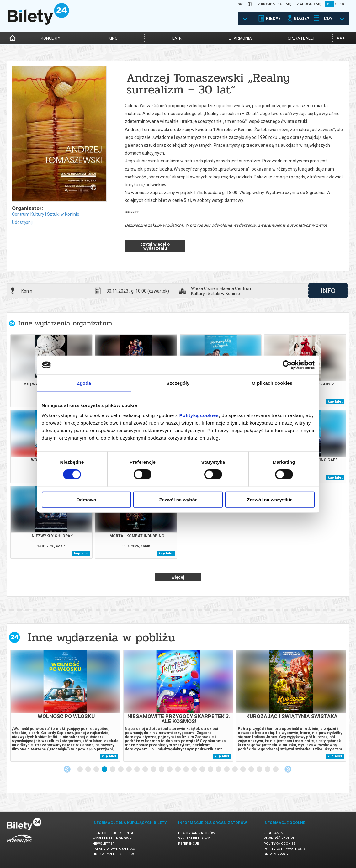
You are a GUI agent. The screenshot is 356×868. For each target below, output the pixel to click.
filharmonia (239, 38)
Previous (67, 769)
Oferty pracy (276, 854)
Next (288, 769)
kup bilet (335, 402)
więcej (178, 577)
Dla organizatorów (197, 833)
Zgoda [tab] (84, 383)
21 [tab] (243, 770)
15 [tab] (194, 770)
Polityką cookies (199, 415)
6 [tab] (121, 770)
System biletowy (194, 838)
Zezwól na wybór (178, 499)
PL (329, 4)
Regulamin (273, 833)
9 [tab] (146, 770)
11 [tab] (162, 770)
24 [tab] (268, 770)
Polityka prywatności (284, 849)
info (328, 291)
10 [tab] (154, 770)
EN (342, 4)
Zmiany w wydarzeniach (115, 849)
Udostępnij (22, 222)
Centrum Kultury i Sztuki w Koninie (46, 214)
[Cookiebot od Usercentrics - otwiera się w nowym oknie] (287, 365)
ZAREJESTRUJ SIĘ (275, 4)
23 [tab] (260, 770)
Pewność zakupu (279, 838)
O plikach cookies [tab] (272, 383)
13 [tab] (178, 770)
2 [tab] (88, 770)
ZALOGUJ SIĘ (309, 4)
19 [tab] (227, 770)
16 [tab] (203, 770)
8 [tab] (137, 770)
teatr (176, 38)
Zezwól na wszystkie (270, 499)
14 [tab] (186, 770)
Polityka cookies (279, 844)
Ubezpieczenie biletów (113, 854)
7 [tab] (129, 770)
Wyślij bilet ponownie (114, 838)
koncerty (50, 38)
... (341, 37)
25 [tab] (276, 770)
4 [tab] (105, 770)
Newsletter (104, 844)
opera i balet (301, 38)
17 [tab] (211, 770)
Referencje (189, 844)
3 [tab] (97, 770)
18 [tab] (219, 770)
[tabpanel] (65, 706)
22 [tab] (252, 770)
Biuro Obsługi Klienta (113, 833)
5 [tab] (113, 770)
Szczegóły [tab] (178, 383)
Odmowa (86, 499)
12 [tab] (170, 770)
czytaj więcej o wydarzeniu (155, 246)
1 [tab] (80, 770)
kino (113, 38)
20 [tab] (235, 770)
